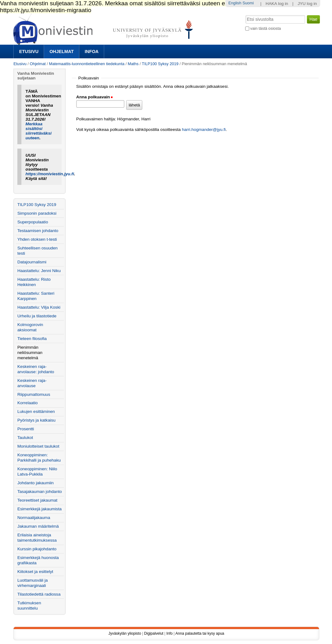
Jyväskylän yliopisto (125, 633)
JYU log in (307, 4)
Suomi (248, 3)
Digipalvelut (154, 633)
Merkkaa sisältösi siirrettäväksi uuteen (38, 131)
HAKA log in (277, 4)
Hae (245, 15)
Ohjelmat (62, 51)
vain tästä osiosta (266, 28)
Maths (133, 64)
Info (170, 633)
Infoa (92, 51)
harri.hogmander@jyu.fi (204, 130)
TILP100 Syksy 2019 (160, 64)
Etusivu (29, 51)
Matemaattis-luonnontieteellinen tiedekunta (87, 64)
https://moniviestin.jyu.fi (50, 174)
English (235, 3)
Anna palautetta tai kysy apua (200, 633)
